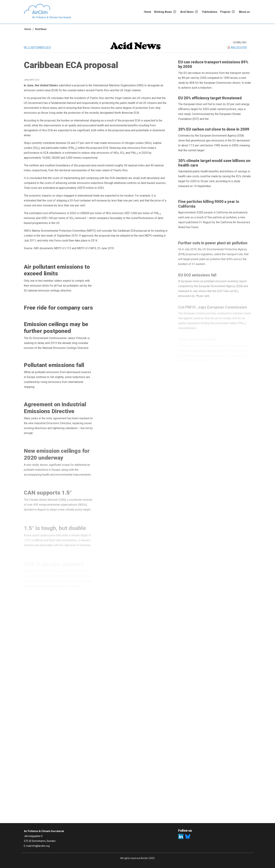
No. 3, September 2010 (37, 47)
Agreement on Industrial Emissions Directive (55, 411)
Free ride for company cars (58, 308)
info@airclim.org (41, 846)
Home (28, 29)
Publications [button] (210, 12)
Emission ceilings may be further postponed (56, 329)
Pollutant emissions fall (54, 367)
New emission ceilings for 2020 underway (57, 458)
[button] (176, 12)
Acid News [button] (187, 12)
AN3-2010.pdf (239, 47)
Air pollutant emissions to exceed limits (57, 270)
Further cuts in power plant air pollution (213, 246)
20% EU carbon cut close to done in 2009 (214, 130)
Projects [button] (225, 12)
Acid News (41, 29)
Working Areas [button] (163, 12)
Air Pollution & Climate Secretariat (52, 17)
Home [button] (147, 12)
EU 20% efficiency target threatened (210, 98)
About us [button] (244, 12)
